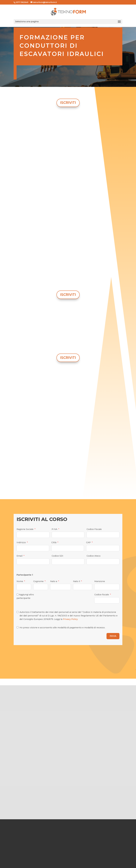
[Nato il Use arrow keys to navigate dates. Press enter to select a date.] (83, 587)
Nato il (77, 581)
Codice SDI (57, 556)
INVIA (113, 636)
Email (20, 556)
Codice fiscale (102, 595)
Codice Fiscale (94, 529)
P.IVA (54, 529)
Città (54, 542)
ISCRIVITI (68, 103)
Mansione (100, 581)
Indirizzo (21, 542)
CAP (88, 542)
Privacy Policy (70, 619)
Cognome (38, 581)
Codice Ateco (94, 556)
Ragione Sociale (25, 529)
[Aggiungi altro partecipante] (18, 594)
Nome (20, 581)
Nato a (54, 581)
